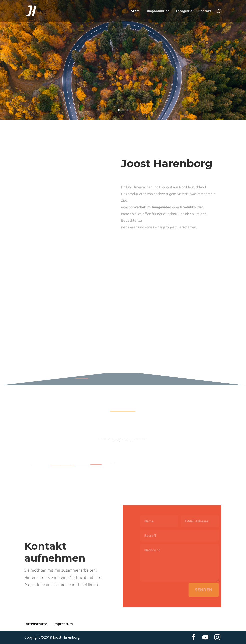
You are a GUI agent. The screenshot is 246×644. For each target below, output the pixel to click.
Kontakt (205, 11)
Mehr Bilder (97, 464)
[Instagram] (217, 638)
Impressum (63, 624)
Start (135, 11)
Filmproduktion (158, 11)
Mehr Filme (75, 376)
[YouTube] (205, 638)
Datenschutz (36, 624)
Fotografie (184, 11)
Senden (209, 590)
